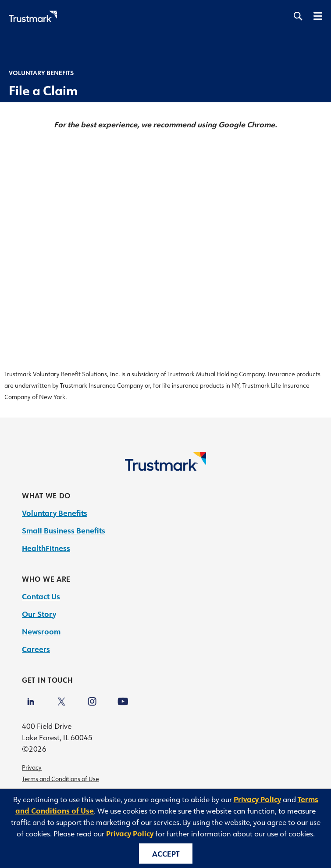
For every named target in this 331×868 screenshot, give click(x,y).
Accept (166, 854)
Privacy (32, 767)
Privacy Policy (257, 799)
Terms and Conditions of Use (61, 779)
